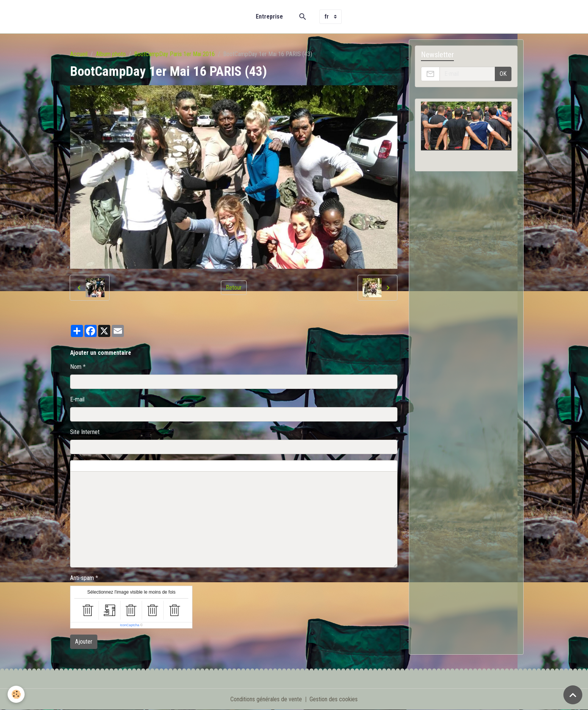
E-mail (77, 399)
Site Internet (85, 432)
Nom (76, 367)
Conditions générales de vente (266, 699)
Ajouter (84, 642)
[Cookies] (16, 694)
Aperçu (242, 466)
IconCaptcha (130, 625)
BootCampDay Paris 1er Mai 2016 (174, 54)
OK (503, 74)
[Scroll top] (573, 695)
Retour (234, 288)
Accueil (79, 54)
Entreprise (269, 16)
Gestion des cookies (334, 699)
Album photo (111, 54)
